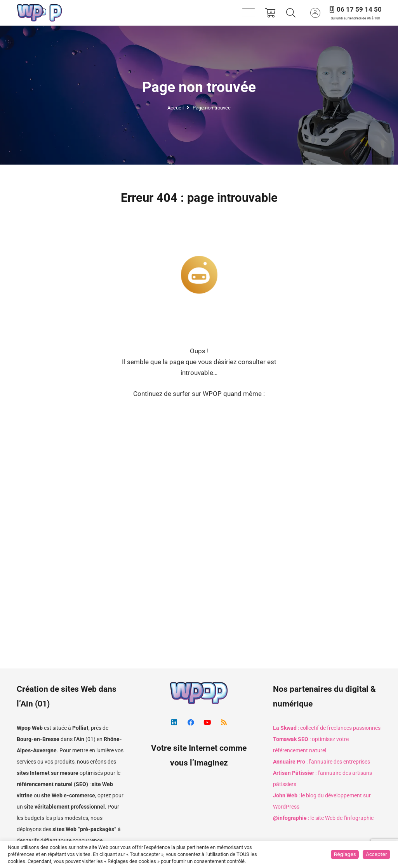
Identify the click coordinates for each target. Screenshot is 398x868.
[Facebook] (191, 723)
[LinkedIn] (174, 723)
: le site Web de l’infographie (323, 818)
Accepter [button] (376, 854)
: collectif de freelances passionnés (327, 728)
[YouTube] (207, 723)
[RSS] (224, 723)
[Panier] (270, 13)
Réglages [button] (345, 854)
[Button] (315, 13)
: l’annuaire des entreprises (322, 762)
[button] (248, 13)
